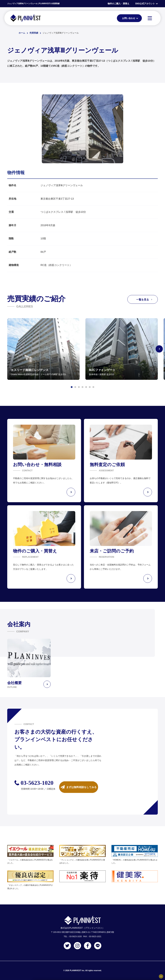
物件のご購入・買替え (119, 4)
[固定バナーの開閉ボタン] (161, 976)
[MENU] (150, 18)
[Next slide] (159, 349)
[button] (72, 387)
